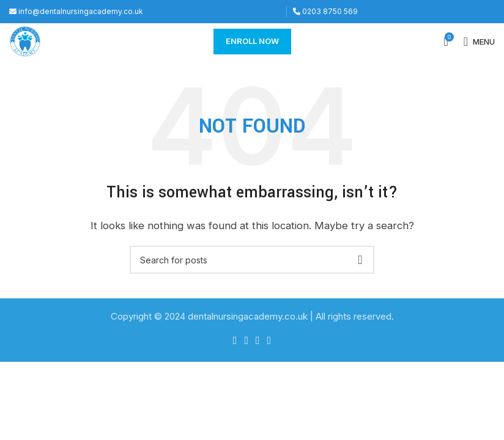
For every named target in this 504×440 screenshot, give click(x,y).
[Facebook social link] (235, 340)
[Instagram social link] (258, 340)
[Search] (252, 260)
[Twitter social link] (246, 340)
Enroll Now (252, 41)
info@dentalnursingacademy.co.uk (76, 11)
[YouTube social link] (269, 340)
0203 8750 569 (325, 11)
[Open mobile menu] (479, 42)
